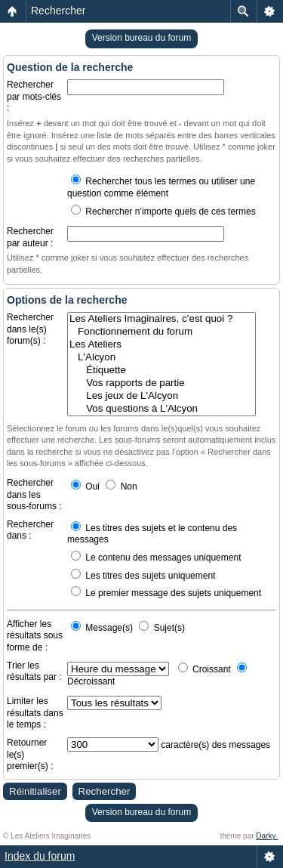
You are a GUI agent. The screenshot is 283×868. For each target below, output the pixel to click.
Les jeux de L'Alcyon (161, 396)
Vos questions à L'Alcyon (161, 409)
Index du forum (40, 856)
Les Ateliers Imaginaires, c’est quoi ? (161, 319)
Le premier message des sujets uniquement (166, 593)
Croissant (205, 669)
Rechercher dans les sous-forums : (34, 494)
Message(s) (103, 628)
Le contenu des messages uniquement (156, 558)
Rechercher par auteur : (30, 237)
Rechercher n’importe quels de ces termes (163, 212)
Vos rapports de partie (161, 383)
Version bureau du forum (141, 38)
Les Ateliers (161, 345)
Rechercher (58, 11)
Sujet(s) (162, 628)
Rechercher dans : (30, 530)
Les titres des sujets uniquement (143, 576)
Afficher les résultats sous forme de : (35, 636)
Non (121, 487)
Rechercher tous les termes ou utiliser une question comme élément (161, 187)
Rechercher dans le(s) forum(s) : (30, 329)
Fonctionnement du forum (161, 332)
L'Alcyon (161, 358)
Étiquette (161, 371)
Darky (267, 836)
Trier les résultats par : (34, 672)
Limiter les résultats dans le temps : (35, 713)
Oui (85, 487)
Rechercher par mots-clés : (34, 96)
